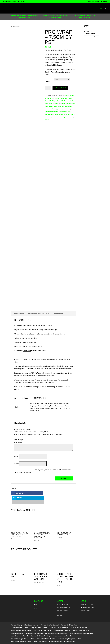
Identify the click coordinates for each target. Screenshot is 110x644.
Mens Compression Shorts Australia (81, 625)
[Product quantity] (48, 88)
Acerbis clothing (16, 616)
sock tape (63, 117)
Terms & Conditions (87, 599)
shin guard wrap (54, 117)
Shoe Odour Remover (31, 616)
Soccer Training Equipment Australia (70, 630)
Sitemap (58, 641)
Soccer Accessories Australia (62, 627)
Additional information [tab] (39, 314)
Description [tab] (18, 314)
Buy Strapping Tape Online (42, 622)
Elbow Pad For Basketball (62, 622)
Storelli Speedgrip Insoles (56, 636)
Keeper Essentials (61, 98)
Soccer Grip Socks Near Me (46, 630)
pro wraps (67, 109)
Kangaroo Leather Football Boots (56, 625)
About (36, 596)
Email (17, 464)
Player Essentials (58, 101)
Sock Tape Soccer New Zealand (21, 633)
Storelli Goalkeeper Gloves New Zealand (62, 633)
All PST (47, 98)
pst (72, 109)
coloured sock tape (69, 104)
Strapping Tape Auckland (75, 636)
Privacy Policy (86, 601)
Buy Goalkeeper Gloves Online (21, 622)
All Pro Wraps (70, 96)
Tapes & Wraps (53, 104)
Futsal (52, 98)
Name (17, 457)
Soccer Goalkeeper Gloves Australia (23, 630)
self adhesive (63, 112)
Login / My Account (94, 2)
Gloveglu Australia (17, 625)
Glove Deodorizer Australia (20, 619)
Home (13, 27)
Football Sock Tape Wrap (69, 616)
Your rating (18, 440)
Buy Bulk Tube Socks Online (59, 619)
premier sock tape (51, 109)
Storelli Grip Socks (39, 636)
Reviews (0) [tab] (58, 314)
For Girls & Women (64, 599)
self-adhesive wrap (61, 114)
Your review (19, 442)
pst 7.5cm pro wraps (51, 112)
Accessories (62, 604)
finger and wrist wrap (65, 106)
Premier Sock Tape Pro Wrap (41, 627)
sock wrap (70, 117)
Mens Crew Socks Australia (20, 627)
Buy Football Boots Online (80, 619)
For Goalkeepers (63, 596)
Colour (48, 81)
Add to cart (60, 88)
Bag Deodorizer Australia (39, 619)
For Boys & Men (62, 601)
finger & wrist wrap (51, 106)
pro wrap (60, 109)
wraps (47, 120)
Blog (36, 600)
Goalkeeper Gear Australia (34, 625)
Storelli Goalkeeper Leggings (21, 636)
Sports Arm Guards (40, 633)
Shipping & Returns (87, 596)
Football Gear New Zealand (50, 616)
